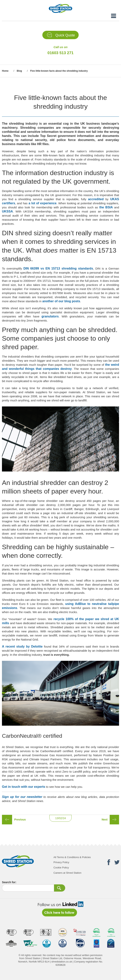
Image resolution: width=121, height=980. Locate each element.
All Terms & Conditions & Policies (72, 857)
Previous (20, 820)
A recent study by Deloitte (22, 646)
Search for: (9, 882)
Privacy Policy (61, 862)
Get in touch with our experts (24, 787)
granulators (50, 316)
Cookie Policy (61, 868)
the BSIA (106, 207)
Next (105, 820)
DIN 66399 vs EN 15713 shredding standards (58, 268)
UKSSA (7, 211)
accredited (96, 199)
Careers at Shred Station (67, 873)
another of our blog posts (61, 301)
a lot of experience (42, 203)
